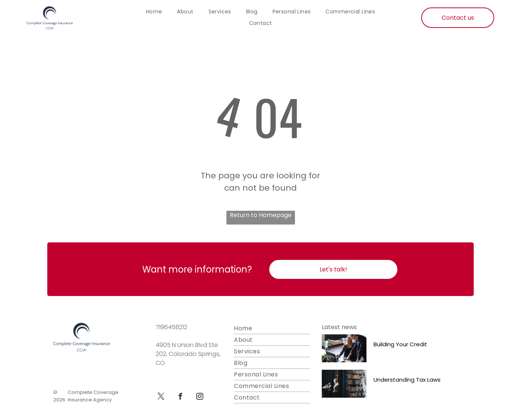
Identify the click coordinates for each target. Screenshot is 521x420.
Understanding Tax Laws (407, 380)
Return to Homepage (261, 215)
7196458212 (171, 327)
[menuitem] (154, 12)
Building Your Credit (400, 344)
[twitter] (161, 397)
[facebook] (180, 397)
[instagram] (200, 397)
